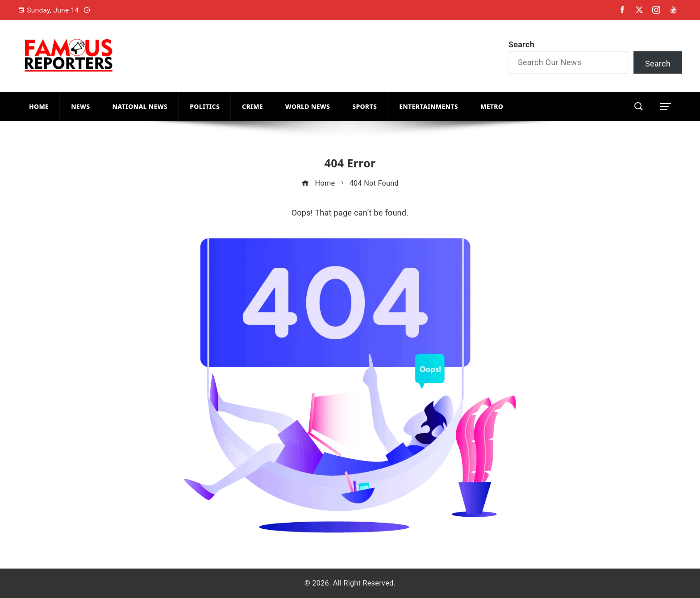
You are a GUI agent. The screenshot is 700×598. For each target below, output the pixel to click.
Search (521, 44)
